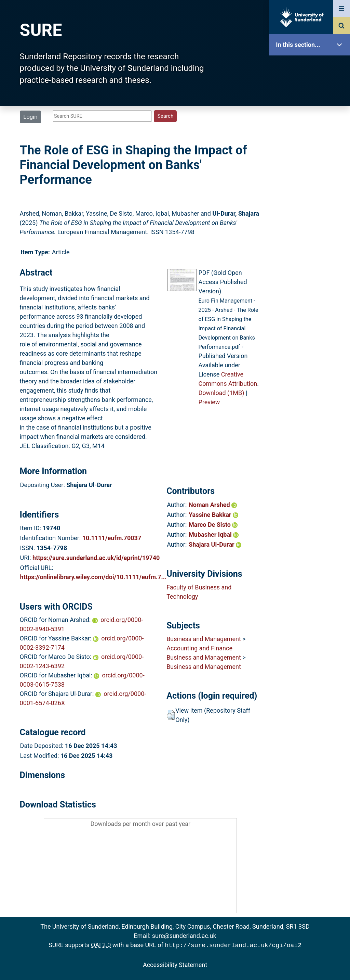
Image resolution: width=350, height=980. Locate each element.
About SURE (311, 110)
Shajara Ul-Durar (215, 544)
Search (311, 153)
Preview (209, 402)
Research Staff (311, 218)
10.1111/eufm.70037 (112, 538)
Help (311, 240)
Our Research (311, 88)
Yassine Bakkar (213, 515)
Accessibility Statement (175, 964)
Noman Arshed (213, 505)
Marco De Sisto (213, 525)
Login (30, 117)
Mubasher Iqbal (214, 534)
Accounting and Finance (199, 648)
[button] (171, 715)
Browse (311, 132)
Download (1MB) (221, 393)
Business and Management (204, 639)
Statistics (311, 197)
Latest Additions (311, 175)
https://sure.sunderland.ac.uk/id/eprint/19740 (96, 558)
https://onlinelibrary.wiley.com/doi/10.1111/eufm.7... (93, 577)
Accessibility (311, 262)
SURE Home (311, 67)
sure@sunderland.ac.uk (184, 936)
